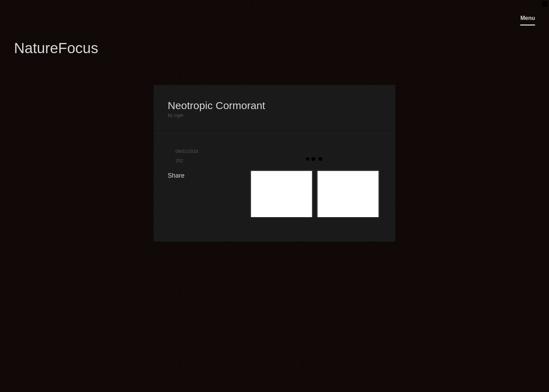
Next (388, 71)
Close (371, 71)
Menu (528, 18)
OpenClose (541, 4)
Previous (353, 71)
